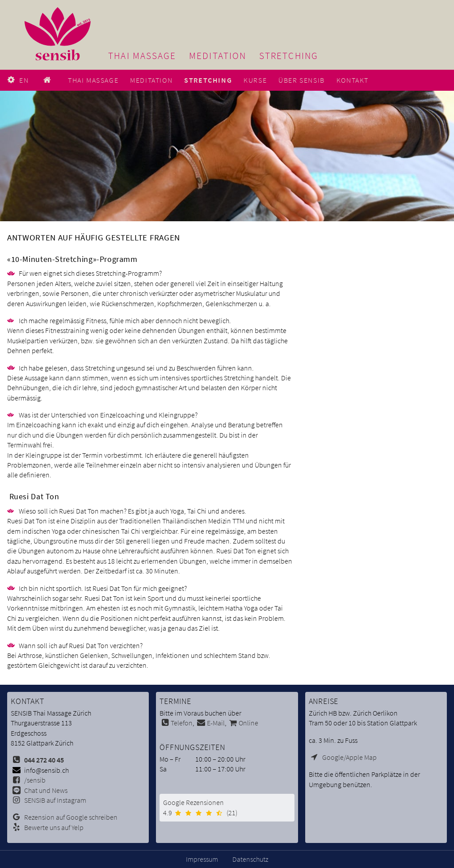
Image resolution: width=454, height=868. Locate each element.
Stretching (289, 56)
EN (24, 80)
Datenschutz (250, 859)
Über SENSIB (302, 80)
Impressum (202, 859)
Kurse (255, 80)
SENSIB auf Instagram (55, 800)
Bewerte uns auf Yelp (54, 827)
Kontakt (353, 80)
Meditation (218, 56)
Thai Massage (142, 56)
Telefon (182, 723)
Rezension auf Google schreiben (71, 817)
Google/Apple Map (349, 757)
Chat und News (46, 790)
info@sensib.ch (46, 770)
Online (248, 723)
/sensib (35, 780)
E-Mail (216, 723)
